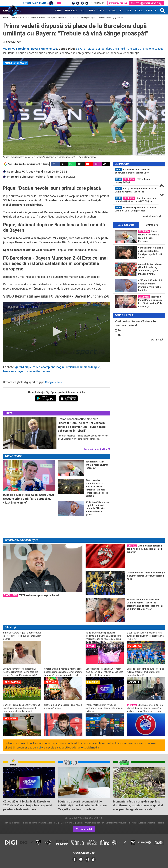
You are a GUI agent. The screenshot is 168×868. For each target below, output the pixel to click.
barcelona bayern (14, 371)
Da (118, 330)
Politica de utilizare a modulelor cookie (146, 823)
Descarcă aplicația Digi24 (97, 449)
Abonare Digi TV (55, 823)
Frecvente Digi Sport (73, 823)
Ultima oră (152, 225)
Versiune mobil (84, 829)
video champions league (49, 367)
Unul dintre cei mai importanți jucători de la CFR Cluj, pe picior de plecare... (135, 200)
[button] (56, 332)
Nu (118, 335)
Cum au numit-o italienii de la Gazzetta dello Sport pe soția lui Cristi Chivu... (150, 253)
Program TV (98, 3)
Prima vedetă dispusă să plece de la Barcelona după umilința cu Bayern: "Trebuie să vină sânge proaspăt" (81, 18)
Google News (53, 382)
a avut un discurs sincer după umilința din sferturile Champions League (119, 49)
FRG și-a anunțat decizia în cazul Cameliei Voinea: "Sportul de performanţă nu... (136, 190)
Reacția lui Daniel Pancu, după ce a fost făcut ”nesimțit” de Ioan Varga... (150, 301)
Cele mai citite (126, 225)
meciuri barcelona (39, 371)
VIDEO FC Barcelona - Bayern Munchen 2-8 (30, 49)
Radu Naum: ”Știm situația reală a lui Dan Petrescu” (149, 236)
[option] (136, 171)
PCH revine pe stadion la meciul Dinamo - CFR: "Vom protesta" (135, 209)
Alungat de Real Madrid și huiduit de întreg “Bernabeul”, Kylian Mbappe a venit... (150, 269)
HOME (6, 18)
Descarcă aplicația (39, 3)
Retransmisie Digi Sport (94, 823)
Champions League (28, 18)
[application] (57, 332)
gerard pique (23, 367)
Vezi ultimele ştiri (153, 216)
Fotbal (14, 18)
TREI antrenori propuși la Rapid (133, 181)
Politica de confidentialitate (34, 823)
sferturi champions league (83, 367)
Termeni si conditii (12, 823)
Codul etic (123, 823)
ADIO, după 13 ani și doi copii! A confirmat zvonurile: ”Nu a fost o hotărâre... (150, 285)
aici (39, 747)
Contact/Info (111, 823)
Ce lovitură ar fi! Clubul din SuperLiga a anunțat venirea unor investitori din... (132, 171)
